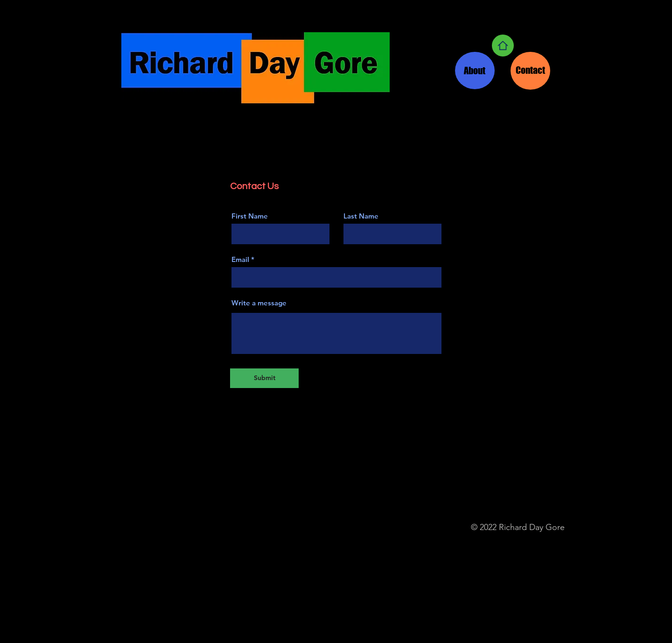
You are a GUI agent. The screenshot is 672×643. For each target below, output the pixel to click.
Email (240, 259)
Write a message (259, 303)
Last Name (361, 216)
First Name (250, 216)
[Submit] (264, 378)
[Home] (503, 46)
